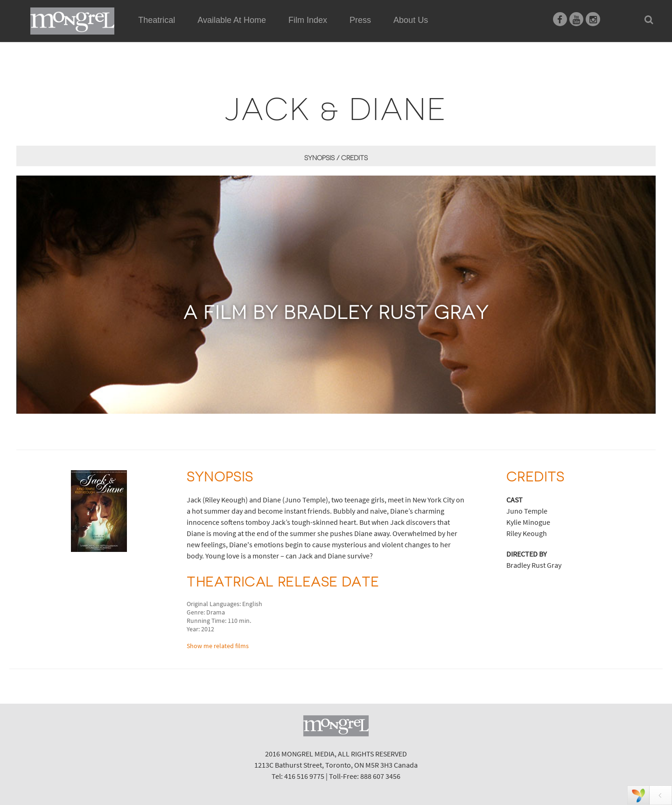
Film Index (308, 20)
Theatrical (157, 20)
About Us (411, 20)
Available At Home (232, 31)
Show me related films (218, 646)
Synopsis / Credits (336, 158)
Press (360, 20)
